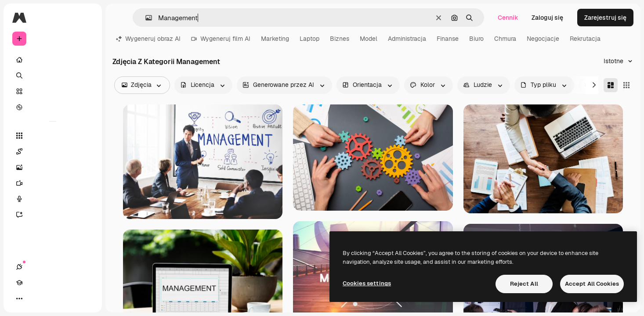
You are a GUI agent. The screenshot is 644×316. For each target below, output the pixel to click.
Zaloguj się (547, 18)
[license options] (203, 85)
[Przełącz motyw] (51, 298)
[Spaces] (53, 151)
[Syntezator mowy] (53, 199)
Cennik (508, 18)
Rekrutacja (585, 39)
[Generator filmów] (53, 183)
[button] (145, 18)
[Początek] (53, 60)
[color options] (429, 85)
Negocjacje (543, 39)
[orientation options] (368, 85)
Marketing (275, 39)
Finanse (448, 39)
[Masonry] (611, 85)
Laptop (309, 39)
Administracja (407, 39)
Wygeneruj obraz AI (148, 39)
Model (369, 39)
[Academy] (35, 298)
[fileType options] (544, 85)
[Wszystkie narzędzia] (53, 136)
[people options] (484, 85)
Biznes (340, 39)
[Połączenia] (19, 298)
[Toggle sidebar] (86, 18)
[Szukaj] (53, 75)
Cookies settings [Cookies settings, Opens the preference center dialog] (367, 283)
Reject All (524, 284)
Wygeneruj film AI (221, 39)
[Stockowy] (53, 91)
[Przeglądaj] (53, 107)
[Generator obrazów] (53, 167)
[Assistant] (53, 215)
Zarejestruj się (605, 18)
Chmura (505, 39)
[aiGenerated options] (284, 85)
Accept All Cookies (592, 284)
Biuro (476, 39)
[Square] (626, 85)
